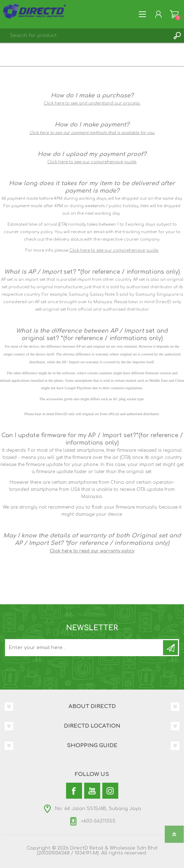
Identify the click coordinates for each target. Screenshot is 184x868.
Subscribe (171, 648)
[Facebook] (74, 791)
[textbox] (85, 36)
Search (177, 36)
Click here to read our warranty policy (92, 551)
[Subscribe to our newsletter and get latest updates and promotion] (85, 648)
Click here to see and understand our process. (92, 103)
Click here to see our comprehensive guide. (92, 162)
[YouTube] (92, 791)
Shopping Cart (174, 14)
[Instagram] (110, 791)
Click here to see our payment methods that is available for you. (92, 133)
